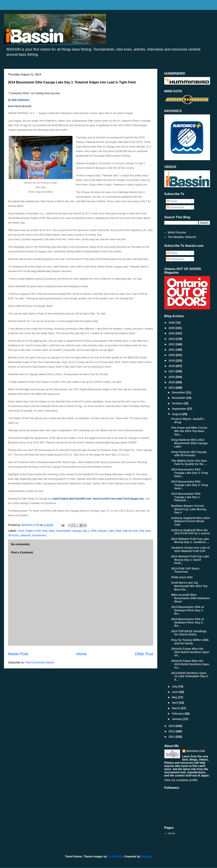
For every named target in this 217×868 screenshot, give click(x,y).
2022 (172, 344)
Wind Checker (177, 232)
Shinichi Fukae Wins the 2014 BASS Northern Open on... (190, 652)
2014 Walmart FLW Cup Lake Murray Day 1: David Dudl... (190, 560)
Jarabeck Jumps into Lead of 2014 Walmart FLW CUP (190, 549)
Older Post (144, 654)
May (175, 697)
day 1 (86, 531)
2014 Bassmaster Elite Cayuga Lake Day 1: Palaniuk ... (186, 497)
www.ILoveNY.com (104, 499)
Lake (111, 531)
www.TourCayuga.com (130, 499)
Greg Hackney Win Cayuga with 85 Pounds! (189, 454)
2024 (172, 333)
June (175, 692)
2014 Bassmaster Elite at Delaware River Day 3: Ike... (188, 610)
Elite (94, 531)
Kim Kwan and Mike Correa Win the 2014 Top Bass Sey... (189, 431)
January (178, 719)
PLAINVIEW (115, 856)
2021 (172, 350)
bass (52, 531)
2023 (172, 339)
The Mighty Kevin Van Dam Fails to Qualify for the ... (189, 462)
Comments (175, 207)
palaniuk (25, 535)
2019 (172, 361)
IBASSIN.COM (31, 525)
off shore (13, 535)
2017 (172, 371)
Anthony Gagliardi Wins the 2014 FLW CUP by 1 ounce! (191, 532)
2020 (172, 355)
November (179, 398)
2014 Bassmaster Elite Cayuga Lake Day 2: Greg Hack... (190, 485)
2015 (172, 382)
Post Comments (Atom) (40, 662)
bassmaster (64, 531)
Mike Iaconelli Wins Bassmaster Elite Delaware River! (190, 598)
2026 (172, 323)
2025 (172, 328)
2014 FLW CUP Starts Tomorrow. (185, 570)
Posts (172, 201)
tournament (39, 535)
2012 (172, 731)
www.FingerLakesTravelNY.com (72, 499)
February (178, 714)
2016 (172, 377)
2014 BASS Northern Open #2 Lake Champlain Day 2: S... (190, 676)
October (178, 403)
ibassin (102, 531)
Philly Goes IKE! (182, 577)
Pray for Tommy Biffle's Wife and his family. (190, 642)
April (175, 703)
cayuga (77, 531)
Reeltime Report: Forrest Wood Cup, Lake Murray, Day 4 (189, 509)
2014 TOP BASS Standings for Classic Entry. (189, 633)
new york (145, 531)
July (175, 687)
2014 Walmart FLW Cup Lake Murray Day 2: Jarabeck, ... (190, 541)
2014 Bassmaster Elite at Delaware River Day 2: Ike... (188, 622)
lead (118, 531)
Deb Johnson (20, 100)
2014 (21, 531)
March (176, 708)
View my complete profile (181, 780)
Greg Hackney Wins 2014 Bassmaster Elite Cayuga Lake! (189, 443)
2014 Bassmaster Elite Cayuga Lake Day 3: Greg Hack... (190, 473)
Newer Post (18, 654)
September (179, 409)
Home (81, 654)
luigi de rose (130, 531)
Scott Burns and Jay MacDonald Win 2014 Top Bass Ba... (189, 586)
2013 (172, 726)
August (177, 414)
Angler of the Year (36, 531)
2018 (172, 366)
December (179, 392)
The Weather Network (182, 237)
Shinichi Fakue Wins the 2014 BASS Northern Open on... (190, 664)
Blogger (146, 856)
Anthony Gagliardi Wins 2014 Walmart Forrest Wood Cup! (191, 521)
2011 (172, 737)
